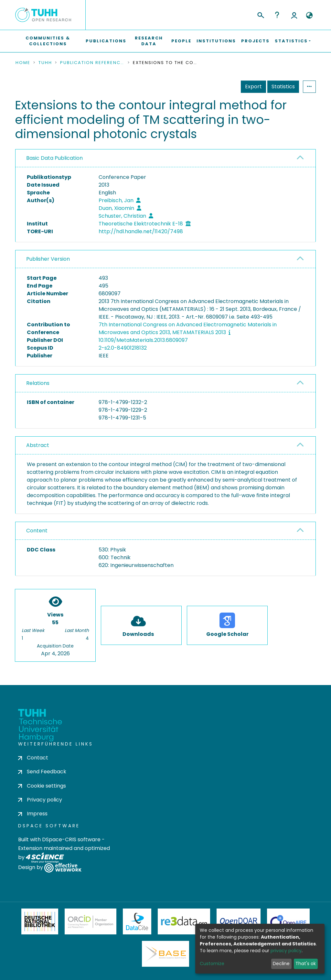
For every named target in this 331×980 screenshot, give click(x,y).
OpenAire (288, 921)
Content (37, 531)
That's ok (306, 964)
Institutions (216, 41)
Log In (294, 15)
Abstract (38, 445)
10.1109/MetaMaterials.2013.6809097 (143, 340)
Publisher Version (48, 259)
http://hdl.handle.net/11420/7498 (141, 231)
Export (253, 87)
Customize (212, 964)
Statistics (283, 87)
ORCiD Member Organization (91, 921)
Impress (33, 814)
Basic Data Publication (54, 158)
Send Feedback (42, 772)
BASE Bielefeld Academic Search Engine (165, 954)
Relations (38, 383)
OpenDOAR (239, 921)
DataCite (137, 921)
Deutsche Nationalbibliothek (40, 921)
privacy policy (286, 951)
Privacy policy (40, 800)
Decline (281, 964)
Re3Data (184, 921)
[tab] (165, 158)
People (181, 41)
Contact (33, 758)
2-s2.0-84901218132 (123, 348)
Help (277, 15)
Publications (106, 41)
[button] (309, 16)
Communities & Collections (48, 41)
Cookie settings (42, 786)
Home (23, 63)
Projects (255, 41)
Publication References (92, 63)
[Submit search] (260, 14)
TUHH (45, 63)
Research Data (149, 41)
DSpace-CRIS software (71, 839)
